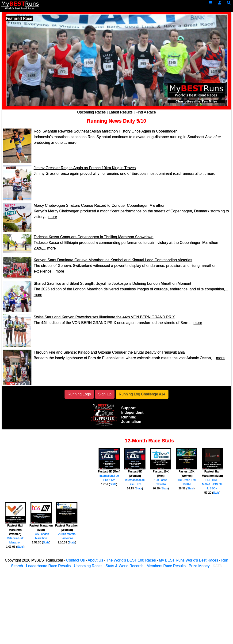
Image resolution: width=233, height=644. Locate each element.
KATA (217, 566)
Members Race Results (166, 566)
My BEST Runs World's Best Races (188, 560)
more (72, 142)
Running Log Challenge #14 (142, 394)
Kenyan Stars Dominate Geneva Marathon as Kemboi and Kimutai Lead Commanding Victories (113, 260)
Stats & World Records (125, 566)
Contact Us (75, 560)
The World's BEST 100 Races (131, 560)
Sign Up (105, 394)
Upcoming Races (92, 112)
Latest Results (121, 112)
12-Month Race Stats (149, 441)
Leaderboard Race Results (48, 566)
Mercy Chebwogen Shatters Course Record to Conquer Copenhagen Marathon (100, 205)
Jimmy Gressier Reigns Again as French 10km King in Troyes (85, 168)
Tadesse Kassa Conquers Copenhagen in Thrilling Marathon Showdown (94, 237)
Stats (113, 484)
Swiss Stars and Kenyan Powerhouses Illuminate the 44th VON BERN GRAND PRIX (104, 317)
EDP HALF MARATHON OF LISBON (212, 484)
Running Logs (79, 394)
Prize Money (199, 566)
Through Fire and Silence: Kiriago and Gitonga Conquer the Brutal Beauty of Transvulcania (109, 352)
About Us (95, 560)
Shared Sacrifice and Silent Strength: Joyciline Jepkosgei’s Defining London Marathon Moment (113, 283)
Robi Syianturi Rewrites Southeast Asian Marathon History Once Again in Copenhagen (106, 131)
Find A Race (146, 112)
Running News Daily (111, 121)
